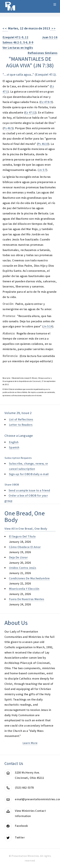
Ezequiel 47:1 (45, 74)
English (14, 442)
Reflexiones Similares (43, 53)
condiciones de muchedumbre (29, 578)
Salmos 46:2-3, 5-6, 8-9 (18, 42)
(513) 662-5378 (24, 788)
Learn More (30, 743)
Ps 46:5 (8, 128)
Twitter (20, 837)
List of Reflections (21, 419)
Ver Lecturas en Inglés (18, 48)
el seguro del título (22, 536)
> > (53, 29)
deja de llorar (18, 557)
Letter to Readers (21, 425)
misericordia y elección (24, 589)
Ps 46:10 (43, 144)
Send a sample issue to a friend (29, 490)
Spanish (14, 447)
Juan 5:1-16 (50, 37)
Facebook (21, 826)
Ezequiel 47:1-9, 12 (15, 37)
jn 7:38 (44, 65)
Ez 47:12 (30, 112)
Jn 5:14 (48, 326)
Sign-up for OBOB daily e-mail (29, 474)
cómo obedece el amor (25, 547)
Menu (55, 4)
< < (5, 29)
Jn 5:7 (42, 170)
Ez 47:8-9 (46, 102)
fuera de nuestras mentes (27, 599)
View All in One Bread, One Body (26, 529)
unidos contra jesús (23, 568)
